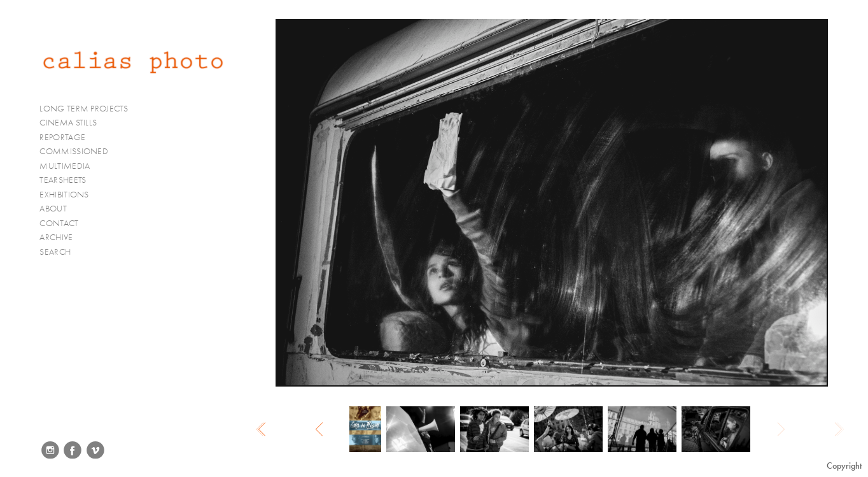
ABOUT (53, 209)
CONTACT (59, 223)
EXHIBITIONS (64, 195)
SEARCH (55, 252)
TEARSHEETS (63, 180)
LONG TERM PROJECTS (89, 109)
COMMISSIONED (79, 152)
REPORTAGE (68, 138)
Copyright (844, 466)
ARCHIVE (56, 237)
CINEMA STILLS (73, 123)
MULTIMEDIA (70, 166)
